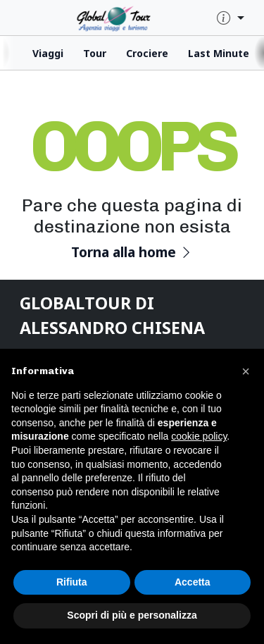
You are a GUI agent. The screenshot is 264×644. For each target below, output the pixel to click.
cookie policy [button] (199, 436)
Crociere (147, 53)
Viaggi (48, 53)
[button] (246, 371)
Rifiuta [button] (72, 582)
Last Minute (219, 53)
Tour (95, 53)
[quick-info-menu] (231, 19)
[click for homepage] (128, 17)
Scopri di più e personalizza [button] (132, 615)
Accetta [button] (193, 582)
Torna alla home (132, 252)
